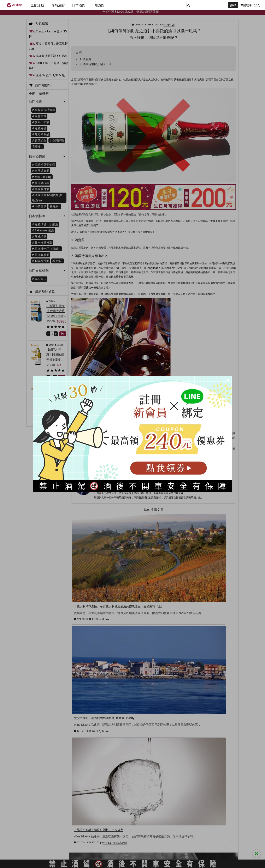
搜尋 (233, 5)
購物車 (246, 5)
